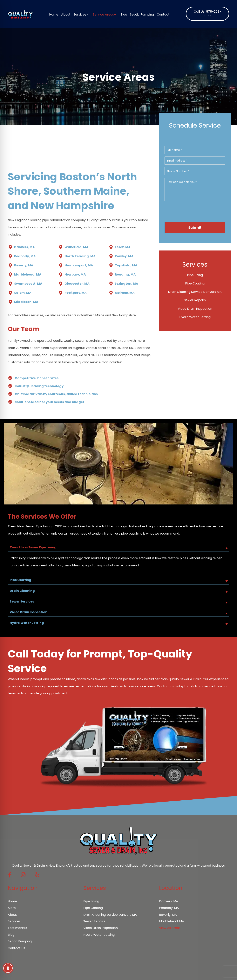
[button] (207, 14)
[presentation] (195, 213)
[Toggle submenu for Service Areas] (115, 14)
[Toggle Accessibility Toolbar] (8, 968)
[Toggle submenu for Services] (88, 14)
